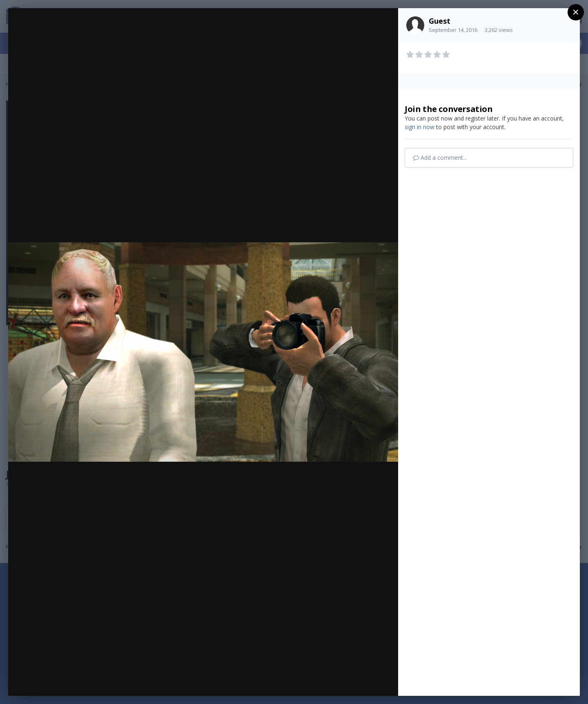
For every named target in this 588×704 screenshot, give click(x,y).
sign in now (420, 127)
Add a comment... (440, 158)
